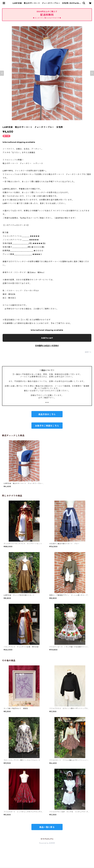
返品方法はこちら (47, 414)
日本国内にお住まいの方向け (47, 346)
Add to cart (47, 338)
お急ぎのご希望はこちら (47, 426)
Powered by (47, 843)
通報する (88, 352)
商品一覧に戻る (47, 827)
